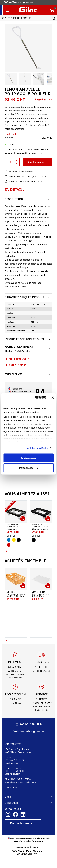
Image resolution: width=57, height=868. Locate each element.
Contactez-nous (21, 823)
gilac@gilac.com (12, 774)
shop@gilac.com (12, 763)
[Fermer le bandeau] (52, 398)
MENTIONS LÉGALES (27, 847)
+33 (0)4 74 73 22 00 (14, 771)
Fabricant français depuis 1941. (22, 2)
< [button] (5, 550)
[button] (7, 79)
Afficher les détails (37, 448)
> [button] (16, 552)
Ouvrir (23, 519)
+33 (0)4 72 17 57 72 (14, 760)
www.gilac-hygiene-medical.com (20, 782)
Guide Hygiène (15, 365)
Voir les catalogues (27, 731)
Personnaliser (29, 468)
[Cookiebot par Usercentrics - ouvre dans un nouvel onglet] (34, 398)
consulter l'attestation (33, 841)
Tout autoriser (29, 458)
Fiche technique (19, 359)
